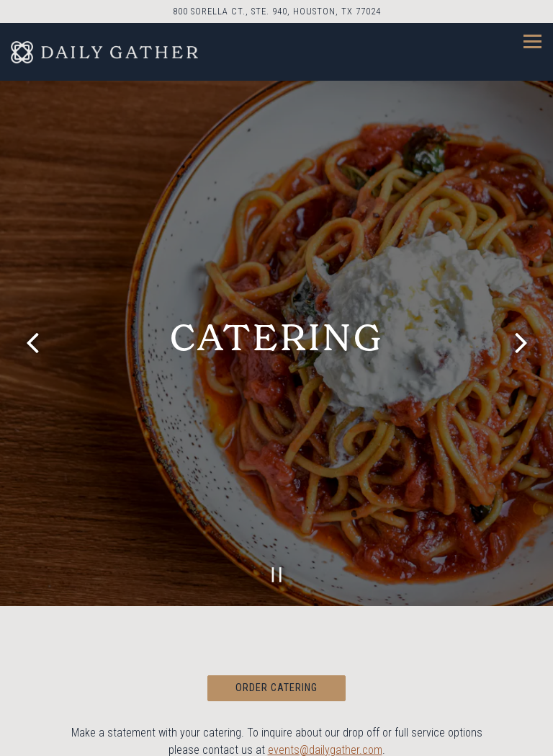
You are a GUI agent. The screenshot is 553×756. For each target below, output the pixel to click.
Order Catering (276, 674)
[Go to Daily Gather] (276, 11)
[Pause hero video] (277, 560)
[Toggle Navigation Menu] (532, 41)
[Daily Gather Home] (104, 52)
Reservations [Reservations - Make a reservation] (276, 738)
